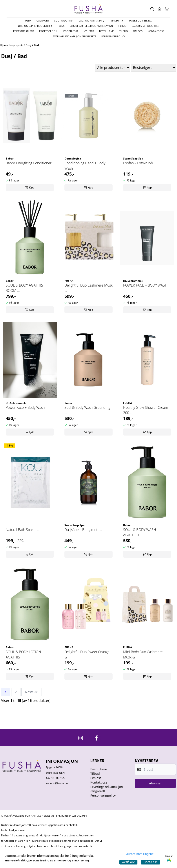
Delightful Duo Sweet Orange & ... (87, 655)
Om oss (138, 31)
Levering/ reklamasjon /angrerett (74, 36)
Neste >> (32, 692)
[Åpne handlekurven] (167, 9)
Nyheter (89, 31)
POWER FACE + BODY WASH (145, 285)
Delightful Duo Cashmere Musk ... (88, 288)
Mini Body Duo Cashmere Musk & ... (143, 655)
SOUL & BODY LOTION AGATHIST (23, 655)
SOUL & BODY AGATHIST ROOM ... (25, 288)
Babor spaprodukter (145, 26)
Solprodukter (64, 21)
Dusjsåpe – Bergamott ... (83, 530)
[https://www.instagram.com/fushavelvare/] (81, 738)
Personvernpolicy (113, 36)
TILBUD (122, 26)
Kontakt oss (156, 31)
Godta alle (151, 862)
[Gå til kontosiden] (160, 9)
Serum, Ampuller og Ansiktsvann (91, 26)
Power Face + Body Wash (25, 407)
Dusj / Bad (32, 45)
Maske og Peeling (140, 21)
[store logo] (89, 9)
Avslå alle (128, 862)
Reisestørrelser (24, 31)
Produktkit (71, 31)
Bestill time (107, 31)
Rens (61, 26)
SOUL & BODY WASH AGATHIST (140, 532)
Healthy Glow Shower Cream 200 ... (146, 410)
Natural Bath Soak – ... (23, 530)
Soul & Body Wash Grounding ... (87, 410)
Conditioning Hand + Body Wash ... (85, 166)
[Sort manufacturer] (112, 68)
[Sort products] (153, 68)
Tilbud (124, 31)
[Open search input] (152, 9)
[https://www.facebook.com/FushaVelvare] (96, 738)
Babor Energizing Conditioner (29, 163)
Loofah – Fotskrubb (138, 163)
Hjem (4, 45)
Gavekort (43, 21)
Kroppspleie (16, 45)
